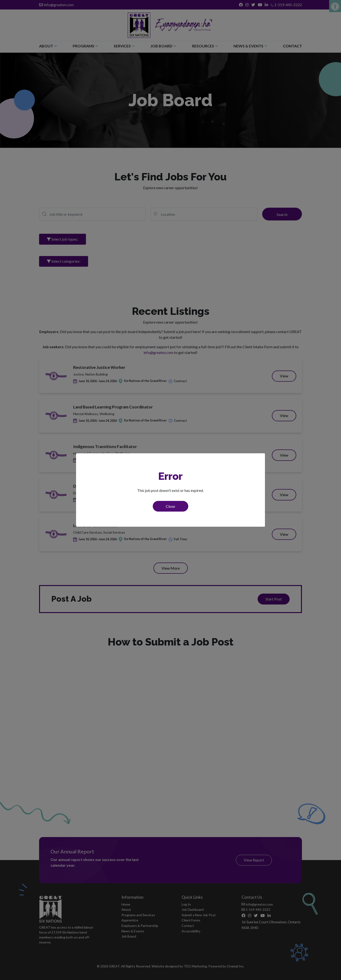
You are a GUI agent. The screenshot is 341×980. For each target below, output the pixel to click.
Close (170, 506)
